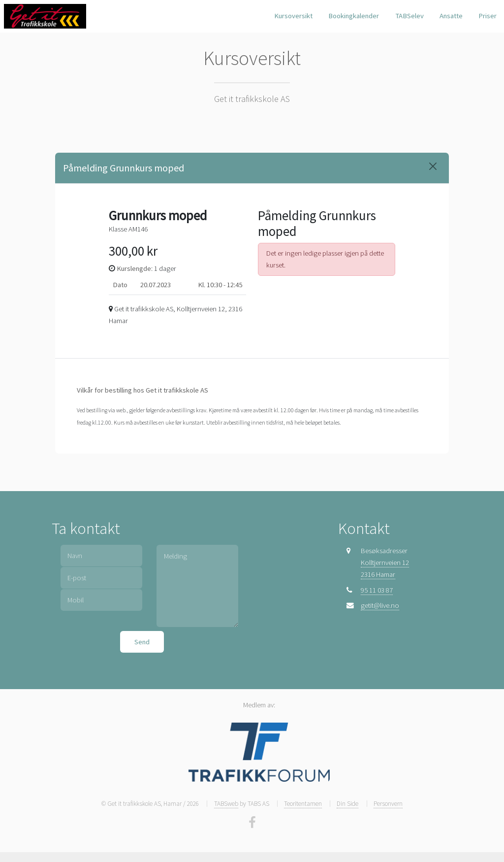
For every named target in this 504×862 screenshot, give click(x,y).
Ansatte (451, 16)
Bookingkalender (354, 16)
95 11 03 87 (377, 590)
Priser (488, 16)
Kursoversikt (293, 16)
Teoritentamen (303, 804)
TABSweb (226, 804)
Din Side (347, 804)
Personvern (388, 804)
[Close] (433, 166)
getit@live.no (380, 605)
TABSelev (409, 16)
